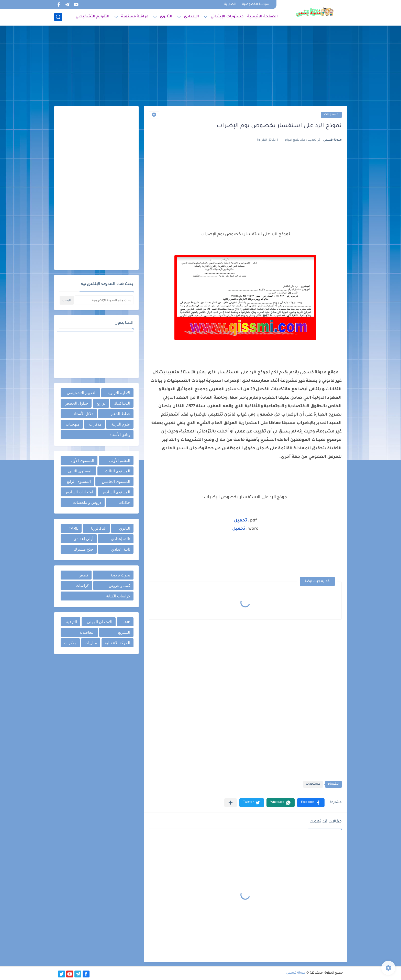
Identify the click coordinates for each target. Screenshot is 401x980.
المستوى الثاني (80, 471)
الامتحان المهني (100, 622)
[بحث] (58, 17)
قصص (83, 575)
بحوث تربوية (120, 575)
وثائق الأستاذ (120, 435)
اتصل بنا (230, 4)
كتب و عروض (119, 586)
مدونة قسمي (296, 973)
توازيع (101, 403)
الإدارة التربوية (119, 393)
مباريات (91, 643)
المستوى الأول (82, 460)
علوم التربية (121, 424)
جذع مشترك (84, 549)
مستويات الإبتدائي (227, 17)
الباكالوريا (99, 528)
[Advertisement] (201, 66)
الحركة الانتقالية (118, 643)
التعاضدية (87, 632)
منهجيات (73, 424)
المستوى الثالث (118, 471)
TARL (74, 528)
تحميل (239, 529)
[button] (311, 803)
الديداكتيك (122, 403)
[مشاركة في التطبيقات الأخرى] (231, 803)
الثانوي (166, 17)
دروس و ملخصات (87, 502)
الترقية (72, 622)
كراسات (82, 586)
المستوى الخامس (116, 481)
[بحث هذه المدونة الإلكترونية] (104, 300)
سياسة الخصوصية (256, 4)
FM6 (126, 622)
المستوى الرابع (79, 481)
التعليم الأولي (120, 460)
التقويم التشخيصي (92, 17)
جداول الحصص (76, 403)
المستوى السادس (116, 492)
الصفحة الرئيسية (263, 17)
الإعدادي (191, 17)
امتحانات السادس (79, 492)
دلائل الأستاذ (83, 414)
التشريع (124, 632)
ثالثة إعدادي (121, 539)
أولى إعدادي (83, 539)
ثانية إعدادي (121, 549)
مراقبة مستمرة (135, 17)
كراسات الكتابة (118, 596)
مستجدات (331, 115)
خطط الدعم (121, 414)
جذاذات (124, 502)
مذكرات (95, 424)
